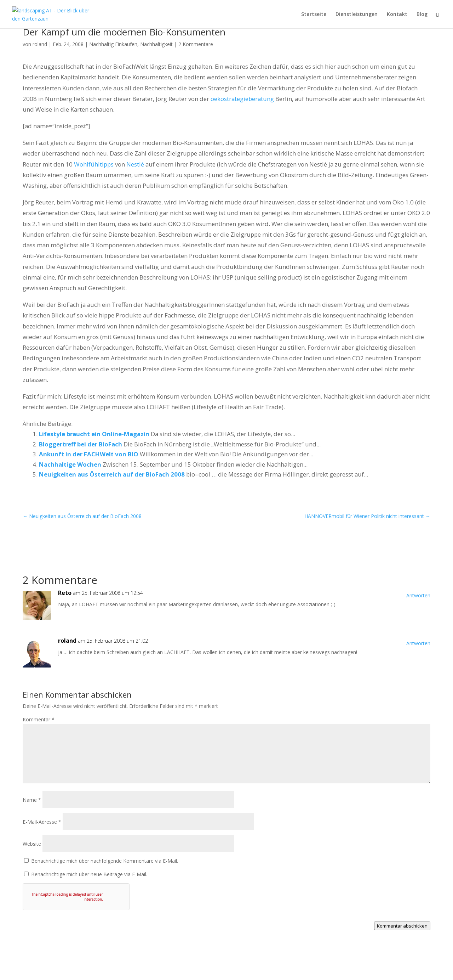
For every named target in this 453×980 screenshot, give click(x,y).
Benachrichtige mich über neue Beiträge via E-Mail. (89, 874)
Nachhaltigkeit (156, 44)
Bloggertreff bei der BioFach (81, 444)
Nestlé (135, 164)
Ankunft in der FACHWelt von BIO (89, 454)
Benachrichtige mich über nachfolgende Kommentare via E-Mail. (105, 861)
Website (32, 844)
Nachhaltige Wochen (70, 464)
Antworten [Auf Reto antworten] (418, 595)
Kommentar (39, 719)
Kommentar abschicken (402, 926)
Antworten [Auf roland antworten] (418, 643)
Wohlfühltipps (94, 164)
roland (40, 44)
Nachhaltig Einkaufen (113, 44)
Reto (65, 593)
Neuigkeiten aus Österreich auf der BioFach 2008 (112, 474)
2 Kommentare (196, 44)
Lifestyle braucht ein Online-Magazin (94, 434)
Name (32, 800)
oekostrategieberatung (242, 99)
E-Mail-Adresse (42, 822)
